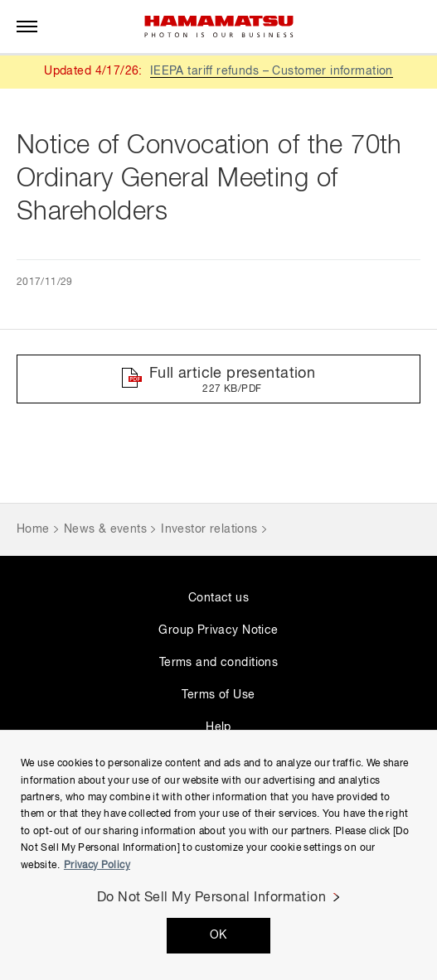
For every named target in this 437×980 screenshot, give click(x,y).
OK (218, 935)
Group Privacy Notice (218, 630)
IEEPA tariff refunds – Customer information (272, 71)
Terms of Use (218, 695)
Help (218, 727)
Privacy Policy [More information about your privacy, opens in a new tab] (97, 866)
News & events (105, 529)
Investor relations (209, 529)
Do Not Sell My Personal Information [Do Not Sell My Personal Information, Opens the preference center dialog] (212, 898)
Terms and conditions (218, 663)
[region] (218, 855)
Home (33, 529)
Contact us (218, 598)
